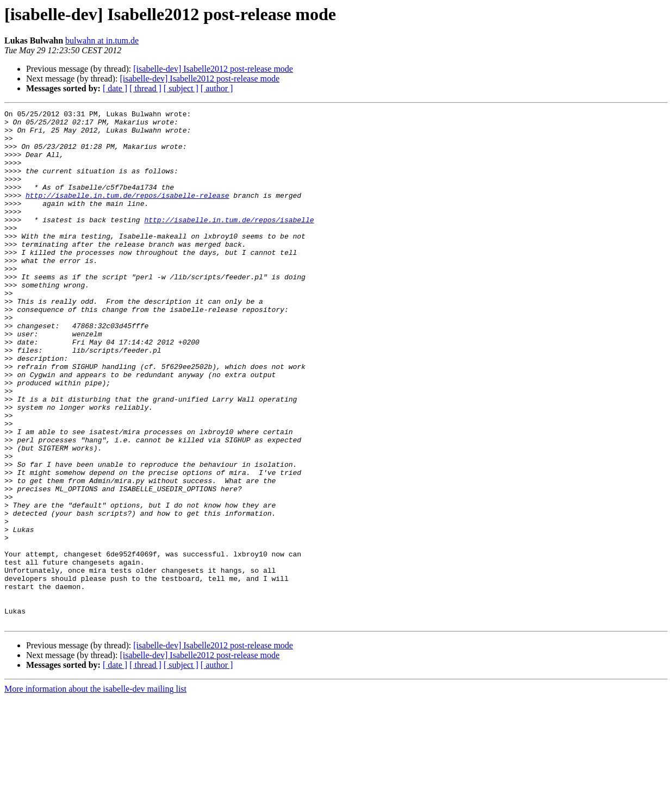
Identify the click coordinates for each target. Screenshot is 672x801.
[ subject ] (181, 88)
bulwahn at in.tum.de (102, 40)
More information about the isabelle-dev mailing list (95, 791)
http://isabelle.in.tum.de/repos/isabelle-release (127, 213)
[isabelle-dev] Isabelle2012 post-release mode (213, 69)
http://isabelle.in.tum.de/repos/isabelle (229, 242)
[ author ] (217, 88)
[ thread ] (145, 88)
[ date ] (115, 88)
